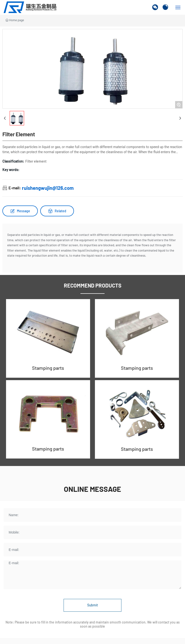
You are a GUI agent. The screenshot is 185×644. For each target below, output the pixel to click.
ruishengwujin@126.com (48, 188)
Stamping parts (48, 368)
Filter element (36, 161)
